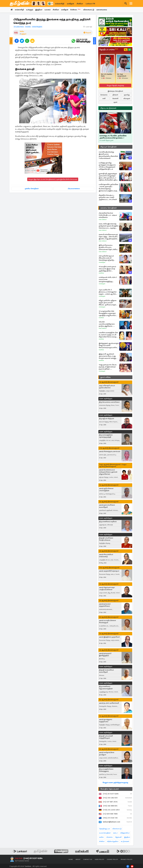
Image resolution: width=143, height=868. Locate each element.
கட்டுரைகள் (125, 841)
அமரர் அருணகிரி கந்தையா (109, 571)
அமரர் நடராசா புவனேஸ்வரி (109, 703)
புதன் (115, 102)
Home (71, 859)
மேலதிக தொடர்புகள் (110, 789)
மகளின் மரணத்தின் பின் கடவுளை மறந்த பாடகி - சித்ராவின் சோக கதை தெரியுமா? (108, 335)
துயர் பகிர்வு (105, 377)
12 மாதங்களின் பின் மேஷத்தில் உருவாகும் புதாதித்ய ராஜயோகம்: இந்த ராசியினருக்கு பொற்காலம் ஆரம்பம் (107, 313)
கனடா (115, 833)
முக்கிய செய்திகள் (32, 189)
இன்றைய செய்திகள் (115, 91)
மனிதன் (70, 4)
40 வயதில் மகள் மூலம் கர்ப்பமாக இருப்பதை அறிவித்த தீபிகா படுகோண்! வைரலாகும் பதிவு (108, 269)
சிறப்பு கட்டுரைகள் (108, 108)
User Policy (100, 859)
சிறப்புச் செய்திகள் (108, 147)
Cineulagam (102, 262)
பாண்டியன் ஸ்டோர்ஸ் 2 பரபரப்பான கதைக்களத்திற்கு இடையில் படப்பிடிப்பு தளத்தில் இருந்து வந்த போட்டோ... (108, 279)
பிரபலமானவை (74, 189)
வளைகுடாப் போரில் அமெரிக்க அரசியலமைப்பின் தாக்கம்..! (113, 137)
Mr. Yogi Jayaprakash (122, 75)
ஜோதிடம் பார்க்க (109, 50)
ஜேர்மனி (118, 837)
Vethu (22, 31)
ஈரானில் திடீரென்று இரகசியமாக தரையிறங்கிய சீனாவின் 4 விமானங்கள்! (108, 155)
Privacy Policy (127, 859)
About (78, 859)
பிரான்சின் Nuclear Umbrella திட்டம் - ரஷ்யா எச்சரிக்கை (108, 215)
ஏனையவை (102, 10)
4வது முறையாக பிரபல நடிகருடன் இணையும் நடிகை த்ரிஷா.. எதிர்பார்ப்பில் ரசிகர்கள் (108, 367)
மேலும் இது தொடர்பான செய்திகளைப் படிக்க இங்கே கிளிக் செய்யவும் (53, 179)
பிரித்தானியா (125, 833)
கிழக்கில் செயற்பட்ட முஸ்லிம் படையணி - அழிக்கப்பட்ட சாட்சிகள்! (108, 197)
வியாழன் (127, 98)
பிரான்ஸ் (109, 837)
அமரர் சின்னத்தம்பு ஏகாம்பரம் (110, 452)
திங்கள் (115, 95)
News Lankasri (103, 220)
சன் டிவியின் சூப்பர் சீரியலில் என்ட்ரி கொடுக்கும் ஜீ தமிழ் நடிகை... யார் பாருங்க (107, 258)
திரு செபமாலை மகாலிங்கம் (109, 402)
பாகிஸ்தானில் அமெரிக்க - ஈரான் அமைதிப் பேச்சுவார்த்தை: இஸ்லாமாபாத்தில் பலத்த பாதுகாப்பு (108, 188)
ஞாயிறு (127, 95)
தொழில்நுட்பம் (105, 829)
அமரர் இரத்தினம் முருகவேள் (109, 637)
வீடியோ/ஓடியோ (113, 841)
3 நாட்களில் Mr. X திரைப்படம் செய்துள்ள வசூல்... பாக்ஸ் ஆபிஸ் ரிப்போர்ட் (108, 292)
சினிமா (80, 4)
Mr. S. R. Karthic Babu (107, 75)
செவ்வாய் (104, 95)
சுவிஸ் (101, 837)
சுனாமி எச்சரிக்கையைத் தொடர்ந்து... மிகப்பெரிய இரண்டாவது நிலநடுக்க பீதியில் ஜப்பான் (108, 237)
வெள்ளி (115, 98)
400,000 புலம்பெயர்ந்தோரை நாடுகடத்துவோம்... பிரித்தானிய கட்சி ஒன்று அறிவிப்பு (108, 324)
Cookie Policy (113, 859)
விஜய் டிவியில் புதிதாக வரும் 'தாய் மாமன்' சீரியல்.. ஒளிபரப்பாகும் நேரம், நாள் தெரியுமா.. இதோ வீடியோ (108, 303)
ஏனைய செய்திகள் (109, 208)
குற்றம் (24, 34)
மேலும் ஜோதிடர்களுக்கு (115, 85)
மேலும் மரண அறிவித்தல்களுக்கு (115, 783)
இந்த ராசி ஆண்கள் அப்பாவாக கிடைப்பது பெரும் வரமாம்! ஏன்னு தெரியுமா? (107, 356)
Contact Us (88, 859)
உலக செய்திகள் (105, 833)
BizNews (76, 10)
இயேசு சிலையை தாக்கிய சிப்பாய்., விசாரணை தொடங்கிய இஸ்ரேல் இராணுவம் (108, 247)
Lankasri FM (90, 4)
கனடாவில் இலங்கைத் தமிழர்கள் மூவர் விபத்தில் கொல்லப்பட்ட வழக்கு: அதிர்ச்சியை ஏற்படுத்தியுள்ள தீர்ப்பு (109, 226)
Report (87, 33)
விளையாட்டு (89, 10)
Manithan (101, 273)
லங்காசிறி (60, 4)
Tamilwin (28, 866)
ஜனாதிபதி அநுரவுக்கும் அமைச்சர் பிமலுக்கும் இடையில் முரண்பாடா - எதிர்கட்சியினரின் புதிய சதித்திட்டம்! (108, 177)
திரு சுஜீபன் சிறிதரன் (107, 419)
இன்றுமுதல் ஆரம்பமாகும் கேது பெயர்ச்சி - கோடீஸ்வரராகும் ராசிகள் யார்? (109, 345)
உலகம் (48, 10)
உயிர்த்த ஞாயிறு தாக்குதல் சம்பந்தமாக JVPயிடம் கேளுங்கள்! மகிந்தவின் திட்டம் (107, 166)
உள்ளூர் (30, 10)
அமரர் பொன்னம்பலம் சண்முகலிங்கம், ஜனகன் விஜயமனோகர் (108, 472)
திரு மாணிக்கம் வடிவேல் (108, 522)
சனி (104, 98)
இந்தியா (39, 10)
